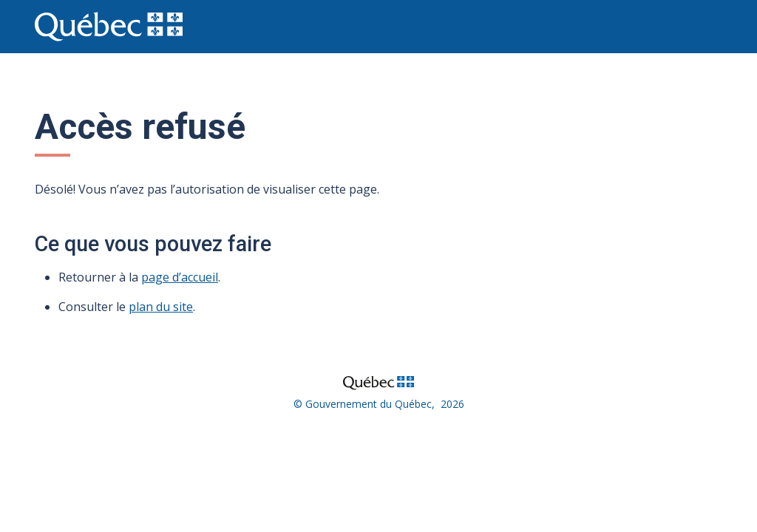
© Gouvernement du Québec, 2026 (379, 404)
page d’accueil (180, 277)
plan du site (161, 307)
